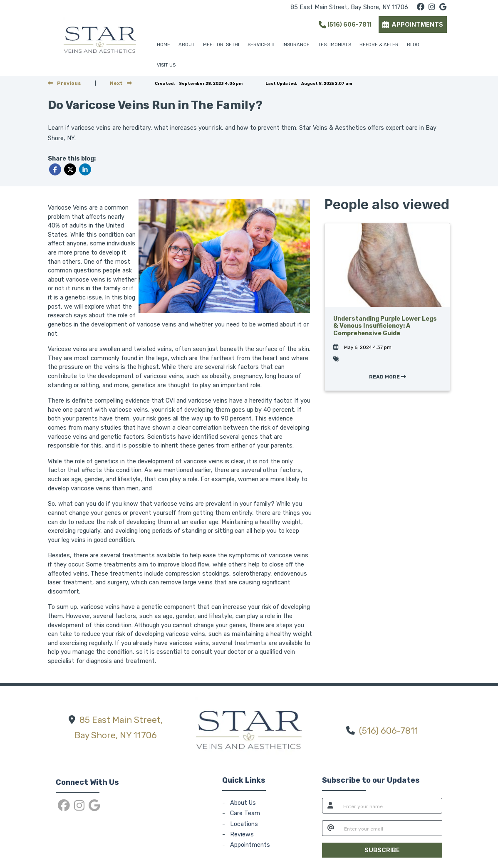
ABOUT (187, 45)
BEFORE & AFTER (379, 45)
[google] (443, 7)
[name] (390, 806)
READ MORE (388, 377)
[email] (391, 828)
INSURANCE (296, 45)
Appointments (250, 845)
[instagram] (432, 7)
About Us (243, 803)
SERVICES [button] (261, 45)
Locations (244, 824)
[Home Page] (100, 38)
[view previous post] (64, 83)
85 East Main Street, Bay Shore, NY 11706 (349, 7)
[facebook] (421, 7)
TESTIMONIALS (334, 45)
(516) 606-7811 (345, 24)
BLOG (413, 45)
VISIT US (166, 65)
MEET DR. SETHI (221, 45)
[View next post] (121, 83)
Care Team (245, 813)
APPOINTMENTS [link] (413, 24)
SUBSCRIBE (382, 850)
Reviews (242, 835)
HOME (164, 45)
